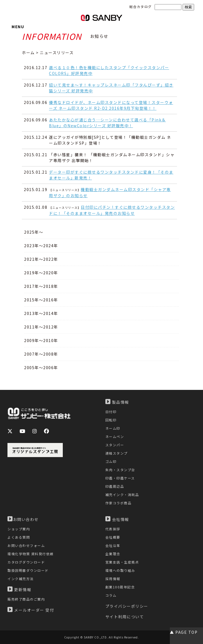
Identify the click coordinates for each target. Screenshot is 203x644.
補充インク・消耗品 (122, 495)
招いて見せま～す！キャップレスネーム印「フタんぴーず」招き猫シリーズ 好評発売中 (111, 88)
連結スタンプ (117, 453)
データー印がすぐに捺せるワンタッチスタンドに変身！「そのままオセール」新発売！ (111, 175)
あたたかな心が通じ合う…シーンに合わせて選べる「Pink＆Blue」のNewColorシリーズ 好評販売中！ (107, 123)
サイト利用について (125, 617)
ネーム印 (113, 428)
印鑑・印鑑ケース (120, 478)
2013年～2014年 (41, 313)
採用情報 (113, 579)
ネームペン (115, 436)
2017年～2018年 (41, 286)
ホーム (28, 53)
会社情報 (117, 519)
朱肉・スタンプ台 (120, 470)
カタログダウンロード (26, 562)
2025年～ (34, 232)
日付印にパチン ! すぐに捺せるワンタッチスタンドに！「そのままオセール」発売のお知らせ (112, 210)
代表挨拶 (113, 529)
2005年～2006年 (41, 367)
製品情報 (117, 402)
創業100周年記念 (120, 587)
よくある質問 (19, 537)
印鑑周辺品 (115, 486)
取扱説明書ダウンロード (28, 570)
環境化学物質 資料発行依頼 (31, 554)
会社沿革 (113, 545)
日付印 (111, 412)
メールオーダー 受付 (31, 610)
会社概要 (113, 537)
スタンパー (115, 445)
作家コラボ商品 (119, 503)
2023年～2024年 (41, 246)
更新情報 (19, 589)
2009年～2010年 (41, 340)
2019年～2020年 (41, 273)
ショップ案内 (19, 529)
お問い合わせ (23, 519)
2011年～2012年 (41, 327)
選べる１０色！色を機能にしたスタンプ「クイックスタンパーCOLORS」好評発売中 (109, 70)
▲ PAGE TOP (184, 632)
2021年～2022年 (41, 259)
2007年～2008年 (41, 354)
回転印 (111, 420)
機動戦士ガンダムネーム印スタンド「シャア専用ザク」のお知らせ (110, 192)
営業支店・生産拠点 (122, 562)
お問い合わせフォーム (26, 545)
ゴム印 (111, 461)
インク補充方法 (21, 579)
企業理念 (113, 554)
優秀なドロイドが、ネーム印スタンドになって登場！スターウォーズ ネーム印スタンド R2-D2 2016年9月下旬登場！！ (111, 105)
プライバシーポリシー (127, 606)
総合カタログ (141, 6)
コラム (111, 595)
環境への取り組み (120, 570)
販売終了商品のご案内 (26, 599)
